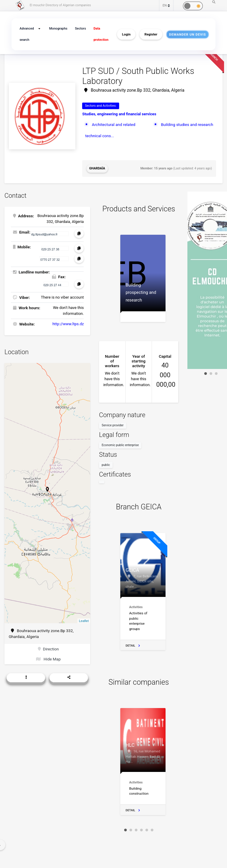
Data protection (101, 34)
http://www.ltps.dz (68, 324)
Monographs (58, 29)
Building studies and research (187, 124)
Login (126, 34)
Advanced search (27, 34)
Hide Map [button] (48, 659)
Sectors (80, 29)
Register (151, 34)
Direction (48, 649)
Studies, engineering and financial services (119, 114)
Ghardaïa (97, 168)
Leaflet (84, 621)
